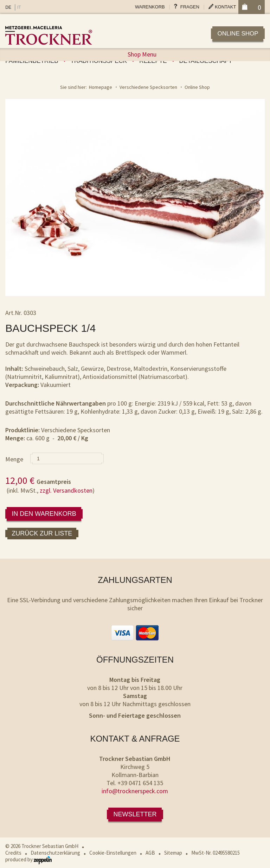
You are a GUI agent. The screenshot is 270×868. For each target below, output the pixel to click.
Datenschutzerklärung (55, 853)
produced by (28, 859)
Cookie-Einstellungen (113, 853)
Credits (13, 853)
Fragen (190, 7)
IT (19, 7)
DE (8, 7)
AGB (150, 853)
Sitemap (173, 853)
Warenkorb (150, 7)
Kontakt (225, 7)
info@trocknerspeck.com (135, 791)
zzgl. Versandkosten (66, 490)
